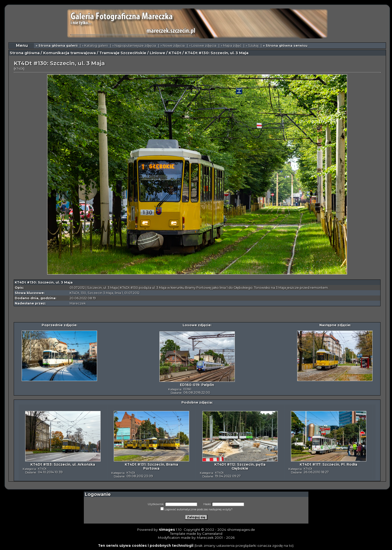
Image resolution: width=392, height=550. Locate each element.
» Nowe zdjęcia (173, 46)
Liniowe (157, 53)
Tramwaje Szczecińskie (123, 53)
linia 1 (119, 293)
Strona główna (25, 53)
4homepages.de (241, 530)
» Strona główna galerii (57, 46)
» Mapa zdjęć (231, 46)
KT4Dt (175, 53)
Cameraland (212, 534)
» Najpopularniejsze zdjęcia (134, 46)
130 (83, 293)
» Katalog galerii (95, 46)
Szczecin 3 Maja (100, 293)
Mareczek (78, 303)
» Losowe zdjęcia (203, 46)
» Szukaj (252, 46)
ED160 (187, 389)
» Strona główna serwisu (285, 46)
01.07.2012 (132, 293)
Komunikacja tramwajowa (69, 53)
